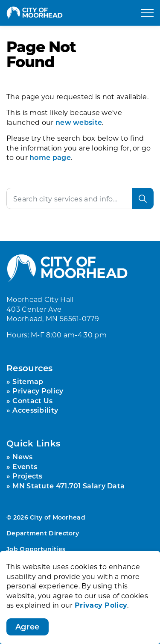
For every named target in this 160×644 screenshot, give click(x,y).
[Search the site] (80, 198)
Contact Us (32, 400)
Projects (27, 476)
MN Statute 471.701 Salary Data (68, 486)
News (22, 456)
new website (79, 122)
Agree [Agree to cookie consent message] (28, 629)
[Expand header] (147, 13)
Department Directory (43, 533)
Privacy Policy (101, 606)
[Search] (143, 198)
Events (25, 466)
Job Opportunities (36, 549)
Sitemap (28, 381)
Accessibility (35, 410)
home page (50, 157)
